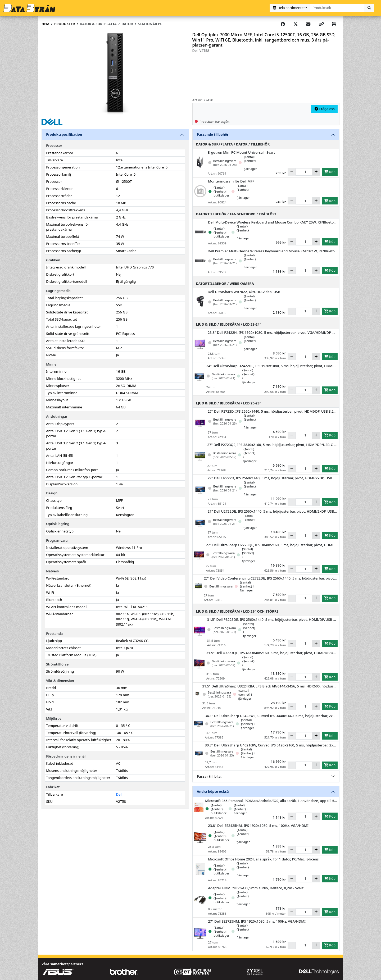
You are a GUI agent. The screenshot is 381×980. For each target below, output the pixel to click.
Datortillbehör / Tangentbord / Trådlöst (236, 213)
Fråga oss (324, 108)
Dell (119, 794)
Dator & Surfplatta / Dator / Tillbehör (233, 144)
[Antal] (304, 172)
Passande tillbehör (213, 134)
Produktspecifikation (64, 134)
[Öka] (316, 172)
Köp (330, 171)
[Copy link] (321, 24)
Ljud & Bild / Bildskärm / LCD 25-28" (229, 403)
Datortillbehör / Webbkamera (225, 283)
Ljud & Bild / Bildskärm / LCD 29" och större (237, 611)
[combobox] (337, 8)
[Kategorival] (290, 8)
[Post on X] (296, 24)
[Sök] (369, 8)
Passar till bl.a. (209, 776)
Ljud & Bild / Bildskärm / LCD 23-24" (229, 324)
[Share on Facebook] (283, 24)
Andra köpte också (213, 791)
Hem (45, 24)
